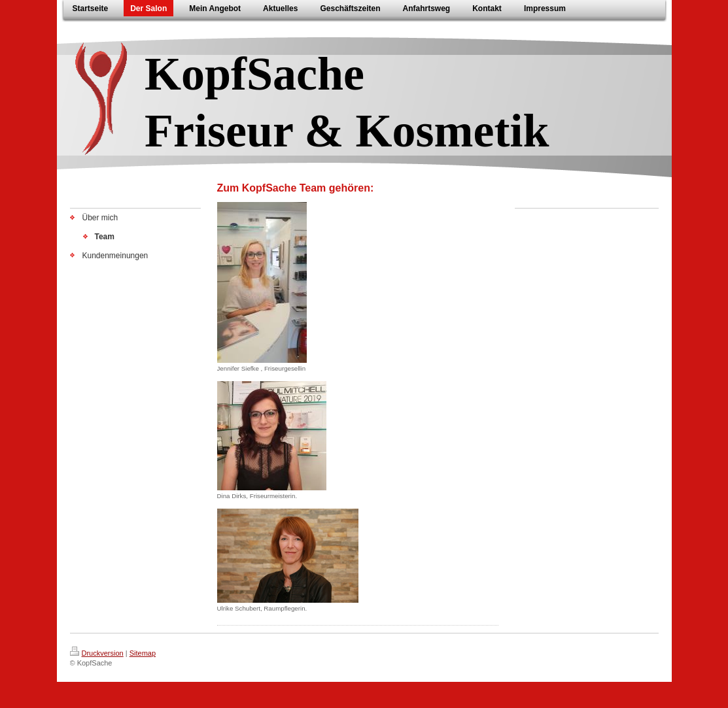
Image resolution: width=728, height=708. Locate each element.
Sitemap (143, 653)
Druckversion (97, 653)
